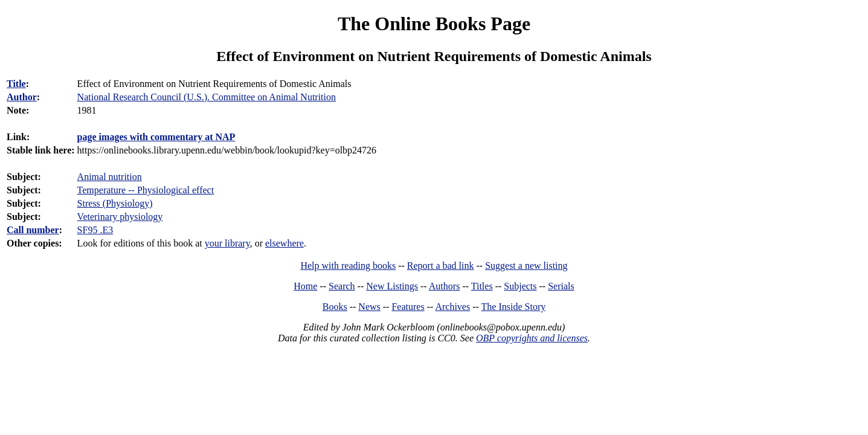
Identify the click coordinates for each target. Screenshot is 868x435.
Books (335, 307)
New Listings (392, 286)
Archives (452, 307)
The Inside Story (514, 307)
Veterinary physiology (120, 217)
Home (305, 286)
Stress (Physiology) (115, 203)
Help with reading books (348, 266)
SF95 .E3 (95, 230)
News (369, 307)
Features (408, 307)
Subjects (520, 286)
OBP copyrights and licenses (532, 338)
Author (22, 97)
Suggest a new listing (526, 266)
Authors (445, 286)
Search (342, 286)
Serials (561, 286)
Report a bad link (441, 266)
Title (16, 84)
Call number (33, 230)
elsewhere (285, 243)
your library (227, 243)
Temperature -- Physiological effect (146, 190)
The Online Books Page (434, 24)
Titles (482, 286)
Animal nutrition (110, 177)
